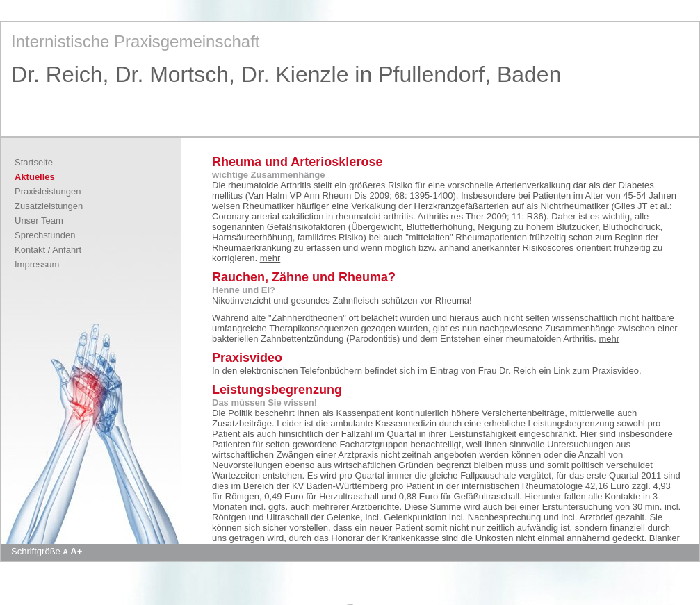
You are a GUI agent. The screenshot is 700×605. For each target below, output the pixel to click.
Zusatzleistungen (49, 206)
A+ (76, 551)
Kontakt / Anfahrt (48, 250)
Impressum (37, 264)
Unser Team (39, 221)
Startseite (34, 162)
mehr (270, 258)
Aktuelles (35, 177)
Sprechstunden (45, 235)
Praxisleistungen (48, 191)
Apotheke (350, 604)
